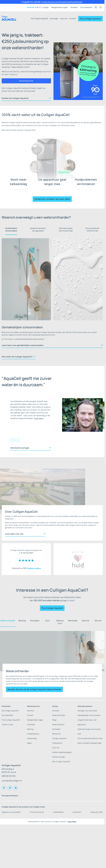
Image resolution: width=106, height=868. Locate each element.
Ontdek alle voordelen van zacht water (52, 199)
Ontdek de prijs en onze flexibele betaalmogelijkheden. (62, 2)
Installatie (31, 725)
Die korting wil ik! (26, 81)
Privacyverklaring (37, 812)
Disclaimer (77, 812)
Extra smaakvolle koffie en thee (92, 229)
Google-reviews (34, 568)
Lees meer (72, 822)
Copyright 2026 (96, 812)
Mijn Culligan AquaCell (61, 762)
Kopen (30, 743)
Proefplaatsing (33, 734)
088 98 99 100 (9, 776)
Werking (30, 729)
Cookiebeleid (58, 812)
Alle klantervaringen (20, 448)
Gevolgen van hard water (87, 711)
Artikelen (74, 7)
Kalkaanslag (32, 738)
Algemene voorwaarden (11, 812)
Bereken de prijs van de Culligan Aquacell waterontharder (34, 689)
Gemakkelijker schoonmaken (11, 229)
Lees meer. (39, 418)
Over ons (64, 19)
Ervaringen (54, 19)
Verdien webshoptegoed (62, 752)
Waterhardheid (58, 725)
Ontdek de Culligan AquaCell (15, 98)
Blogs (54, 720)
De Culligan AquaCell (39, 19)
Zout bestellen (86, 7)
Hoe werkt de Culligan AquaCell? (17, 357)
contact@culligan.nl (12, 781)
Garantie (31, 711)
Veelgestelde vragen (60, 7)
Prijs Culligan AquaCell (90, 19)
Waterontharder (59, 715)
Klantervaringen (59, 757)
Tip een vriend (7, 725)
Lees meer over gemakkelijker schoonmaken (23, 345)
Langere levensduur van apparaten (38, 229)
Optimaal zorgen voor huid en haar (66, 229)
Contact (72, 19)
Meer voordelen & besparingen (90, 743)
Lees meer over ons (14, 534)
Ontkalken (56, 729)
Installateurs (57, 743)
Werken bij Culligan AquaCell (59, 736)
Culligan (45, 7)
